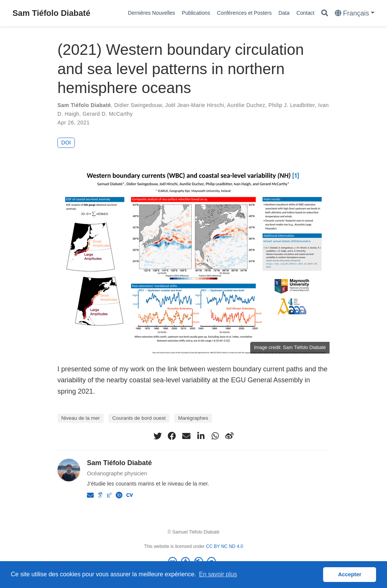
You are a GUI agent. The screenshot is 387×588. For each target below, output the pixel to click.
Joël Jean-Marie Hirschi (195, 105)
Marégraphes (193, 418)
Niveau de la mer (80, 418)
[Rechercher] (325, 13)
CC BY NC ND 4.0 (224, 546)
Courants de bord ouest (139, 418)
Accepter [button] (350, 574)
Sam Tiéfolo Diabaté (51, 13)
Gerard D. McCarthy (108, 114)
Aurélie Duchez (246, 105)
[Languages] (355, 13)
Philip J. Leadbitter (292, 105)
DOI (66, 143)
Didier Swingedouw (138, 105)
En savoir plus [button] (218, 574)
